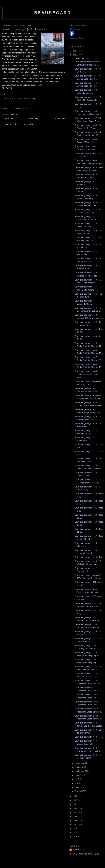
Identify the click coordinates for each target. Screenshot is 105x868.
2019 (75, 51)
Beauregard (53, 13)
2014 (75, 808)
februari (79, 791)
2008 (75, 832)
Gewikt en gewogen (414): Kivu (88, 557)
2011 (75, 820)
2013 (75, 812)
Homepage (34, 119)
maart (78, 787)
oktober (79, 767)
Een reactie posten (10, 114)
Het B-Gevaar (75, 29)
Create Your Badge (77, 38)
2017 (75, 796)
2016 (75, 800)
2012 (75, 816)
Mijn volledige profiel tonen (85, 854)
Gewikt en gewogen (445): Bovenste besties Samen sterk (87, 374)
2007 (75, 836)
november (80, 763)
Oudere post (59, 119)
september (80, 771)
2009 (75, 828)
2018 (75, 55)
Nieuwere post (8, 119)
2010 (75, 824)
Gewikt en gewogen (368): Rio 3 (89, 737)
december (80, 58)
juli (77, 779)
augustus (79, 775)
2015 (75, 804)
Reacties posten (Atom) (26, 124)
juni (77, 783)
